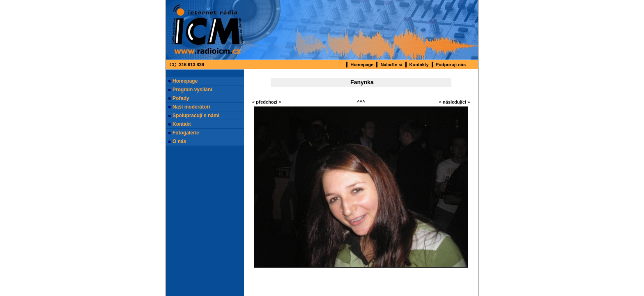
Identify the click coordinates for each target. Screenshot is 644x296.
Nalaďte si (391, 65)
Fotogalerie (186, 133)
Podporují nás (451, 65)
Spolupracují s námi (196, 116)
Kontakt (182, 124)
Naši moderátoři (191, 107)
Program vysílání (192, 90)
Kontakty (419, 65)
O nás (179, 141)
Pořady (181, 98)
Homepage (362, 65)
